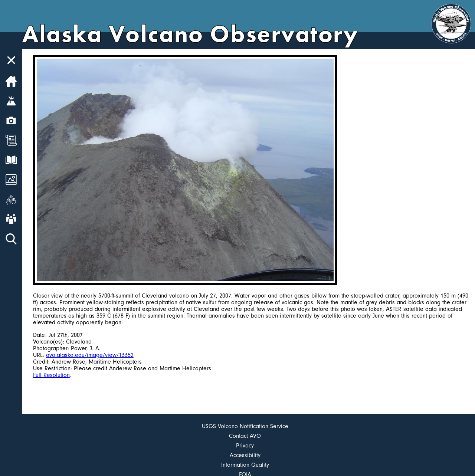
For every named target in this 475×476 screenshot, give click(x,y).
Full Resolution (51, 375)
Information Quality (245, 465)
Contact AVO (245, 436)
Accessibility (245, 455)
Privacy (245, 446)
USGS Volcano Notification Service (245, 426)
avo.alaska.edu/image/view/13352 (90, 355)
